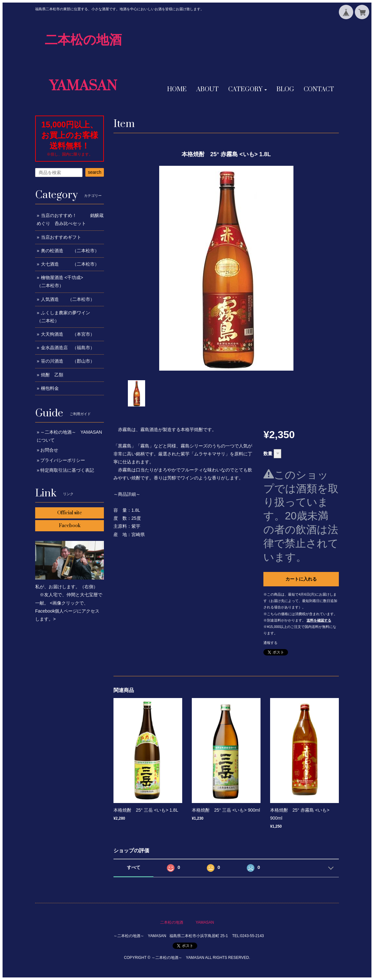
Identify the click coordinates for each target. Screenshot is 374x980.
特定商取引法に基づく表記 (67, 470)
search (95, 172)
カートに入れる (301, 579)
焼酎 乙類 (52, 375)
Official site (70, 513)
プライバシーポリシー (63, 460)
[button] (248, 90)
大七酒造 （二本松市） (70, 264)
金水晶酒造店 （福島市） (68, 348)
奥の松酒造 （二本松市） (70, 251)
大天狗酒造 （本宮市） (68, 334)
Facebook (70, 526)
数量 (268, 454)
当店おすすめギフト (61, 237)
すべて (134, 867)
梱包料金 (50, 388)
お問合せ (49, 450)
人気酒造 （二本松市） (68, 299)
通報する (270, 643)
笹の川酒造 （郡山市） (68, 361)
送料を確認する (319, 620)
